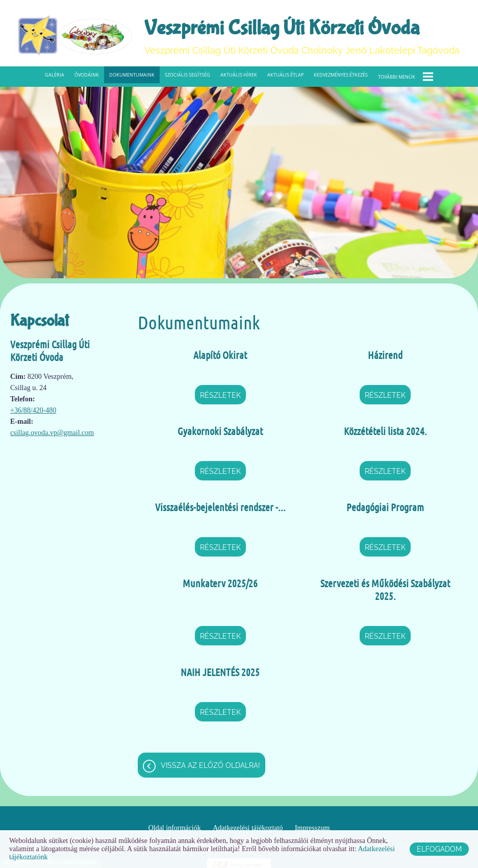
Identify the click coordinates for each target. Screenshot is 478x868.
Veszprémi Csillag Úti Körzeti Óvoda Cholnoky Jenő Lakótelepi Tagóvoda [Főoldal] (302, 36)
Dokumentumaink (132, 75)
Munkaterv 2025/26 (220, 583)
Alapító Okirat (220, 355)
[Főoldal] (76, 36)
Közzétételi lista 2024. (385, 431)
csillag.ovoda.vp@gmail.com (52, 433)
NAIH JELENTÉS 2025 (220, 672)
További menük (406, 77)
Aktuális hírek (239, 75)
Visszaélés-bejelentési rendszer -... (220, 507)
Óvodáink (87, 75)
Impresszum (312, 828)
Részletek (220, 395)
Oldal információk (175, 828)
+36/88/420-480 (33, 410)
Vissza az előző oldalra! (210, 765)
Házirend (385, 355)
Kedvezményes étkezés (341, 75)
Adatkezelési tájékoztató (248, 828)
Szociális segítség (187, 75)
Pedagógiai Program (385, 507)
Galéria (55, 75)
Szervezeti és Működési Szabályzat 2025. (385, 589)
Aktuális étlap (285, 75)
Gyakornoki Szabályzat (220, 431)
